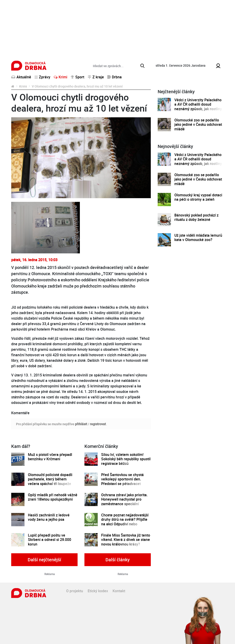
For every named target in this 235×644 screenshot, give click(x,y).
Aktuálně (21, 77)
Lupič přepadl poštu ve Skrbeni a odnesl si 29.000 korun (50, 540)
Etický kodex (98, 591)
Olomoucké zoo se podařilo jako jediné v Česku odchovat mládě (198, 125)
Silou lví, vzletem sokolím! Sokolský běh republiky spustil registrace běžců (126, 459)
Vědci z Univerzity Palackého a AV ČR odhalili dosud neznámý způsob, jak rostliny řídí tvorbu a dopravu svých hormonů (198, 109)
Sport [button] (77, 77)
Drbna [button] (115, 77)
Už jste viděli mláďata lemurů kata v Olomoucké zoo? (198, 238)
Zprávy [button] (42, 77)
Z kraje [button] (96, 77)
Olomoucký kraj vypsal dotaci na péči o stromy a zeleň (198, 197)
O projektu (75, 591)
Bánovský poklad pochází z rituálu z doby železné (196, 218)
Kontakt (119, 591)
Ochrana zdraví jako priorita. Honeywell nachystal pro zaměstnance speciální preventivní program (124, 502)
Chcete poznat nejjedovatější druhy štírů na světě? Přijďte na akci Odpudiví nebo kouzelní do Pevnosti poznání (125, 522)
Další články (118, 560)
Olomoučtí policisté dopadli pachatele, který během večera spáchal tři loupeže (50, 479)
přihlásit (81, 424)
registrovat (98, 424)
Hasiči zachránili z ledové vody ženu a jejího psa (49, 517)
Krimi (61, 77)
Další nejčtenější (44, 560)
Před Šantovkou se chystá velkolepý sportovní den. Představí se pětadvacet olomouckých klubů (122, 481)
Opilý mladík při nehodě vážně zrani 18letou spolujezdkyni (53, 497)
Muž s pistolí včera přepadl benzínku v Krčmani (50, 457)
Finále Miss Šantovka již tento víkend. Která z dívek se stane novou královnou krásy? (126, 540)
